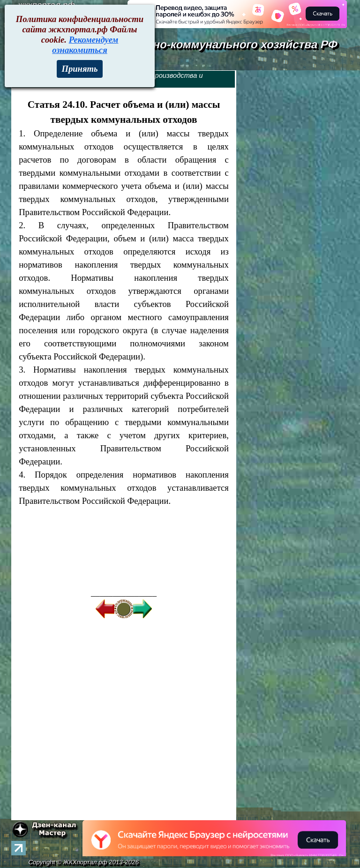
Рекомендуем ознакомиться (85, 45)
